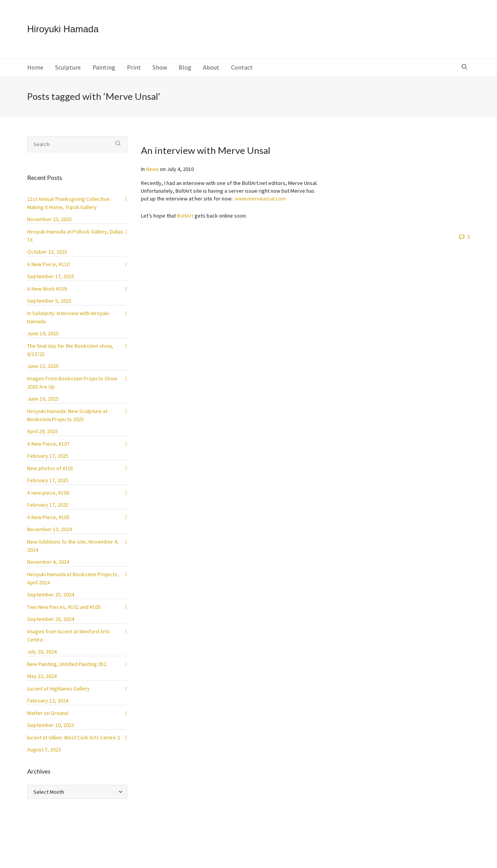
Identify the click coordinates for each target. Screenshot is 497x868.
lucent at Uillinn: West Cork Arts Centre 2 (74, 737)
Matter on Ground (48, 713)
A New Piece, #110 (48, 264)
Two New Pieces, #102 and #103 (64, 607)
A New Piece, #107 (48, 444)
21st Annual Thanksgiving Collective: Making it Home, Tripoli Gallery (69, 203)
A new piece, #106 (48, 493)
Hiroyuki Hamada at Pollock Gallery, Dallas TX (75, 236)
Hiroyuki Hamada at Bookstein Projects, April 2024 (73, 578)
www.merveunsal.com (260, 199)
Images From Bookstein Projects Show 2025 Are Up (72, 383)
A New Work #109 (47, 289)
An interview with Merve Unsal (206, 150)
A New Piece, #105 (48, 517)
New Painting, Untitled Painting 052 (67, 664)
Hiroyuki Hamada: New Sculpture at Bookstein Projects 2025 (67, 415)
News (152, 169)
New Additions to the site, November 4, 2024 (73, 546)
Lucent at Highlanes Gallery (58, 688)
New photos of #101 (50, 468)
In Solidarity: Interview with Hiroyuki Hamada (68, 317)
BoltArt (185, 216)
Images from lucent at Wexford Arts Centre (69, 635)
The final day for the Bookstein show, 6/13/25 (70, 350)
